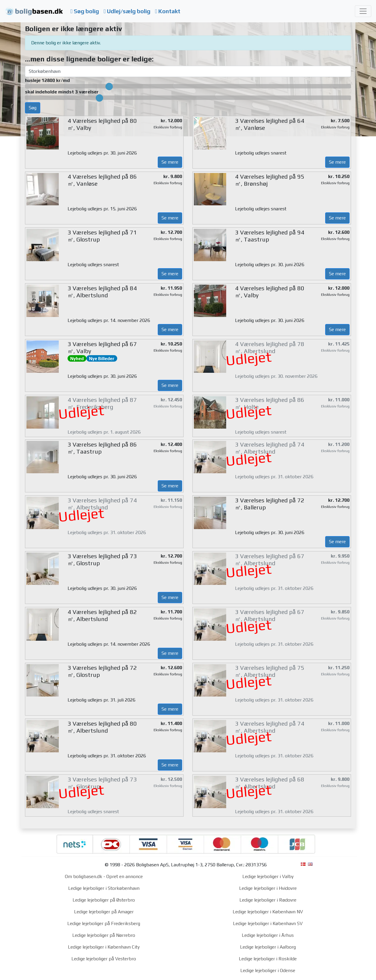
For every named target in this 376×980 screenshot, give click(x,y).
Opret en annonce (125, 876)
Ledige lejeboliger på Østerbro (104, 900)
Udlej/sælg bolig (127, 11)
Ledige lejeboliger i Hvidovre (268, 888)
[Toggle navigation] (363, 11)
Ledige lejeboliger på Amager (104, 912)
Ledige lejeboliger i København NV (268, 912)
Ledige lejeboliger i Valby (268, 876)
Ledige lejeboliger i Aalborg (268, 947)
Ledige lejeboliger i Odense (268, 970)
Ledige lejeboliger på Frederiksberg (104, 923)
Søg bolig (85, 11)
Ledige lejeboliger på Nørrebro (104, 935)
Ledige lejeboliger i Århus (268, 935)
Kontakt (168, 11)
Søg (33, 108)
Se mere (170, 162)
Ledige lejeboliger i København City (104, 947)
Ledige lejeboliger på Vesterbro (104, 959)
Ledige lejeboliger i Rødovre (268, 900)
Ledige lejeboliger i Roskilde (268, 959)
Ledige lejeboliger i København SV (268, 923)
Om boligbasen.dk (84, 876)
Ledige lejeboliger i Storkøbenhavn (104, 888)
